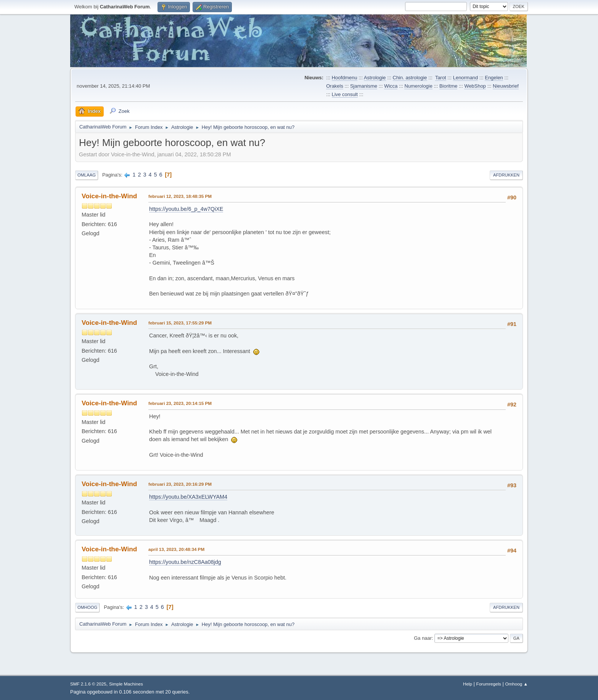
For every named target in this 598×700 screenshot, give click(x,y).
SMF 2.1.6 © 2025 (88, 684)
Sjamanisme (364, 86)
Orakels (335, 86)
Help (468, 684)
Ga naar (423, 638)
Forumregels (489, 684)
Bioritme (448, 86)
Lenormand (466, 78)
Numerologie (418, 86)
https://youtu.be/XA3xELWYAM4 (188, 497)
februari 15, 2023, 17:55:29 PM (180, 323)
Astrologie (375, 78)
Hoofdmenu (345, 78)
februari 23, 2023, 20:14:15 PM (180, 403)
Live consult (345, 94)
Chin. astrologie (410, 78)
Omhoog (87, 607)
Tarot (441, 78)
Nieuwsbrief (506, 86)
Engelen (494, 78)
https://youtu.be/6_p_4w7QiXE (186, 209)
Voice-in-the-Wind (109, 196)
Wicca (391, 86)
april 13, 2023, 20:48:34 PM (176, 549)
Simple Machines (126, 684)
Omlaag (87, 175)
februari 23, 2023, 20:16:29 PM (180, 484)
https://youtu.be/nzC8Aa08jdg (185, 562)
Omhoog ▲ (517, 684)
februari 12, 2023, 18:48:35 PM (180, 196)
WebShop (475, 86)
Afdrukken (506, 175)
